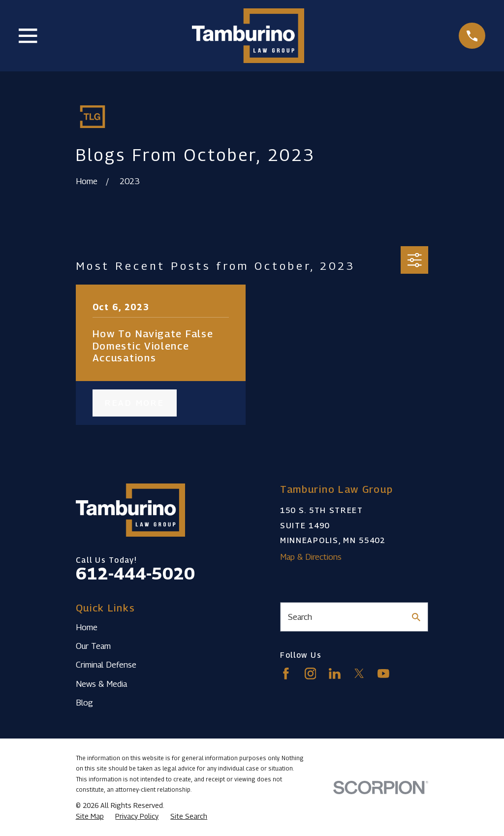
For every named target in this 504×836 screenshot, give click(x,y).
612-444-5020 (135, 573)
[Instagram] (311, 674)
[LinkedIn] (335, 674)
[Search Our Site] (416, 617)
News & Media (101, 684)
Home (87, 627)
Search (300, 617)
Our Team (93, 646)
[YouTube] (383, 674)
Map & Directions (311, 557)
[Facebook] (286, 674)
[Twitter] (359, 674)
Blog (84, 703)
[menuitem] (90, 816)
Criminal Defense (106, 665)
